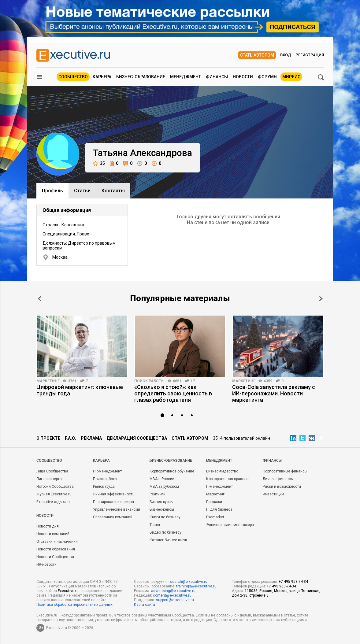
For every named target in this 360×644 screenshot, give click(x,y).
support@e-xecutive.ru (175, 600)
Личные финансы (278, 479)
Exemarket (215, 517)
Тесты (155, 525)
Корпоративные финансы (285, 471)
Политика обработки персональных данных (74, 605)
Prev (39, 299)
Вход (286, 55)
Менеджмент (186, 77)
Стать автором (257, 55)
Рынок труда (104, 487)
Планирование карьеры (113, 502)
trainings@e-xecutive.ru (196, 586)
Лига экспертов (50, 479)
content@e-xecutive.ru (172, 595)
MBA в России (162, 479)
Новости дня (48, 526)
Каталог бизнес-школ (168, 540)
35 (99, 163)
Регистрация (310, 55)
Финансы (217, 77)
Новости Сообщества (55, 557)
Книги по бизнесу (165, 517)
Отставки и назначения (57, 542)
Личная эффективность (114, 494)
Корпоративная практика (228, 479)
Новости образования (56, 549)
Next (321, 299)
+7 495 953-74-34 (293, 582)
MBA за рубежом (164, 487)
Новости (243, 77)
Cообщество (49, 461)
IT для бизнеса (219, 509)
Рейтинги (158, 494)
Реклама (91, 438)
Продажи (214, 502)
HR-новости (46, 564)
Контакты (113, 191)
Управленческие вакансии (117, 509)
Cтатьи (82, 191)
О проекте (48, 438)
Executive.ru (68, 591)
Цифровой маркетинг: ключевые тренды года (80, 390)
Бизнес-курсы (161, 502)
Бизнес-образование (141, 77)
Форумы (268, 77)
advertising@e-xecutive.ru (173, 591)
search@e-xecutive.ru (189, 582)
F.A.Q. (71, 438)
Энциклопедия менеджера (230, 525)
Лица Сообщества (52, 471)
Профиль (52, 191)
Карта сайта (145, 605)
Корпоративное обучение (172, 471)
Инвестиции (273, 494)
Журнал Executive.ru (54, 494)
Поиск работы (149, 381)
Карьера (102, 77)
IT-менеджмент (219, 487)
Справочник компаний (113, 517)
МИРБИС (291, 77)
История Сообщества (55, 487)
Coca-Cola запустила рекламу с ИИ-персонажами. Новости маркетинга (274, 393)
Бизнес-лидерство (222, 471)
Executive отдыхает (53, 502)
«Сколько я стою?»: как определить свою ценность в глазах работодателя (173, 393)
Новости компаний (53, 534)
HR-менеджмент (107, 471)
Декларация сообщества (137, 438)
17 (193, 381)
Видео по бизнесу (165, 532)
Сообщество (73, 77)
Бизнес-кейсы (162, 509)
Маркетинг (48, 381)
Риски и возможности (282, 487)
